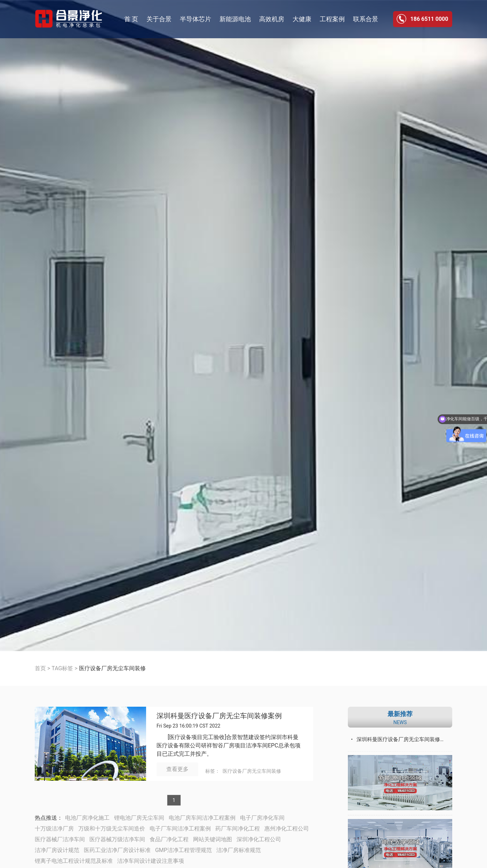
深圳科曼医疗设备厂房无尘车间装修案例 (219, 716)
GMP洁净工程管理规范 (183, 850)
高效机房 (272, 19)
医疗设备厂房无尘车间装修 (252, 771)
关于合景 (159, 19)
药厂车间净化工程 (238, 829)
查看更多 (177, 769)
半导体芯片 (195, 19)
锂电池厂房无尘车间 (139, 818)
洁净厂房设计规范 (57, 850)
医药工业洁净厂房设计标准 (117, 850)
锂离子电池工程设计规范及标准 (74, 861)
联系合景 (366, 19)
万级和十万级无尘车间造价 (112, 829)
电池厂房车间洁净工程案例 (202, 818)
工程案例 (332, 19)
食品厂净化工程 (169, 839)
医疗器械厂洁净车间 (60, 839)
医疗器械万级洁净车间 (117, 839)
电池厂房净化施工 (87, 818)
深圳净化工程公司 (259, 839)
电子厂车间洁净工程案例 (180, 829)
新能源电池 (235, 19)
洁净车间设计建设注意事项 (151, 861)
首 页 (131, 19)
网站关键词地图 (213, 839)
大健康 (302, 19)
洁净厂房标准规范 (239, 850)
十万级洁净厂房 (54, 829)
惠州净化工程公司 (287, 829)
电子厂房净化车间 (262, 818)
